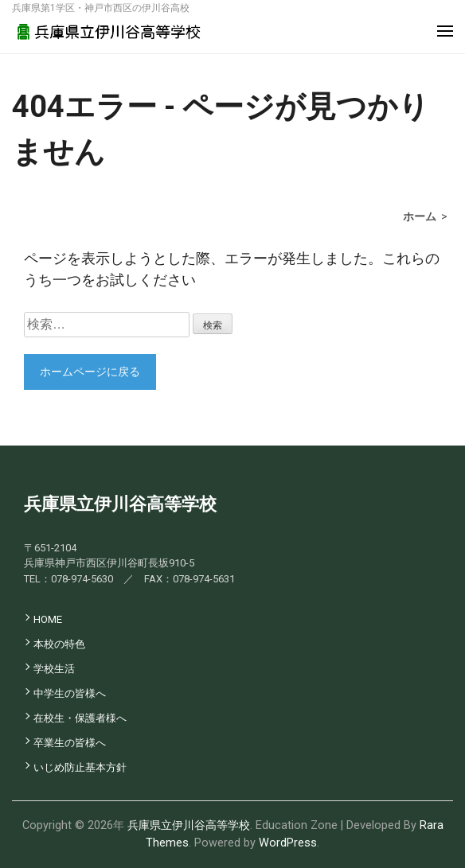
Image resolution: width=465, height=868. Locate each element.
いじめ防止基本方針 (80, 767)
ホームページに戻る (90, 372)
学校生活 (54, 669)
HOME (48, 619)
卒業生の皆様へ (70, 743)
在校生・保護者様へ (80, 718)
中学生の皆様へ (70, 693)
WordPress (288, 843)
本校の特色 (59, 644)
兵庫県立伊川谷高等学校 (189, 825)
